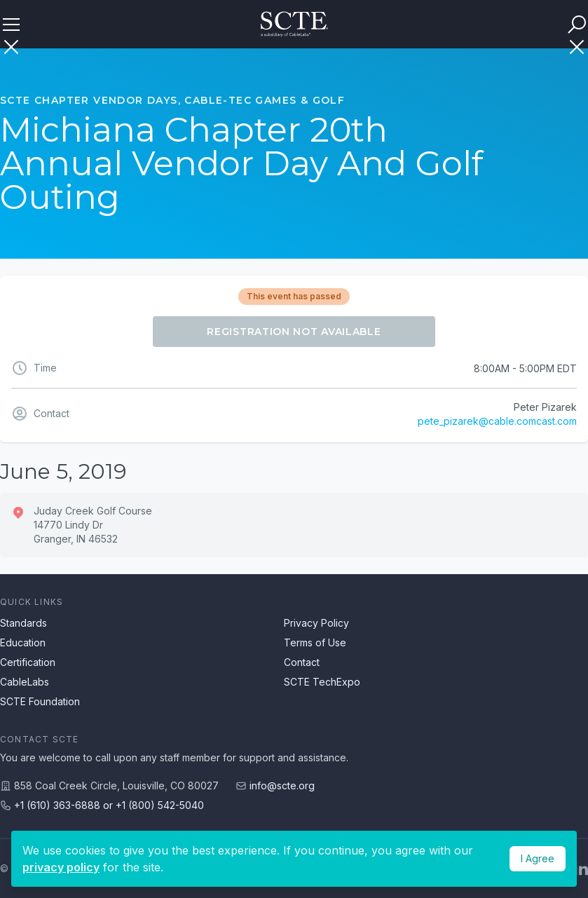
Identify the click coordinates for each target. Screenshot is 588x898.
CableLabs (25, 682)
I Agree (538, 858)
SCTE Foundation (40, 701)
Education (23, 642)
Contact (302, 662)
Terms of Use (315, 642)
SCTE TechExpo (322, 682)
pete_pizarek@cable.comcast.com (497, 421)
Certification (28, 662)
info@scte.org (282, 785)
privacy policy (61, 867)
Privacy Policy (316, 623)
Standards (23, 623)
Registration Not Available (294, 332)
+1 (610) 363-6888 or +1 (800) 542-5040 (109, 805)
